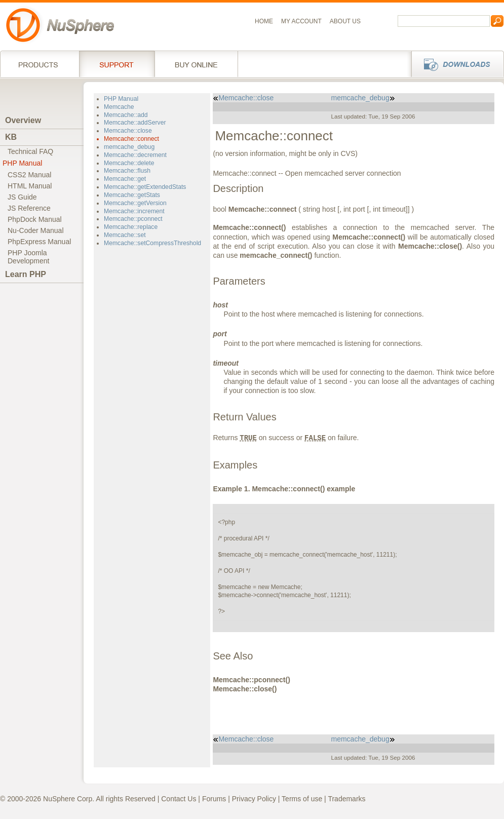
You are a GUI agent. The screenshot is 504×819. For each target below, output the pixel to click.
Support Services (117, 64)
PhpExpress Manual (39, 242)
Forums (214, 799)
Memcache (119, 107)
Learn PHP (26, 274)
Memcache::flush (127, 171)
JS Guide (22, 197)
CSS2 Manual (29, 175)
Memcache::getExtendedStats (145, 187)
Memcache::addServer (135, 123)
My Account (301, 21)
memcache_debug (129, 147)
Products (40, 64)
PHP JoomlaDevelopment (29, 257)
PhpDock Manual (35, 219)
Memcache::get (125, 179)
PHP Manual (22, 163)
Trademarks (346, 799)
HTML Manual (30, 186)
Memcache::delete (129, 163)
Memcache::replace (131, 227)
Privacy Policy (254, 799)
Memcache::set (125, 235)
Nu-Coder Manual (36, 230)
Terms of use (302, 799)
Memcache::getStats (132, 195)
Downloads (455, 64)
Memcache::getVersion (135, 203)
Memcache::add (126, 115)
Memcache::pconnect (133, 219)
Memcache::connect (131, 139)
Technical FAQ (30, 151)
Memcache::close (128, 131)
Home (264, 21)
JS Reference (29, 208)
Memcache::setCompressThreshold (152, 243)
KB (11, 137)
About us (345, 21)
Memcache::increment (134, 211)
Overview (23, 120)
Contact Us (179, 799)
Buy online (196, 64)
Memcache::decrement (135, 155)
